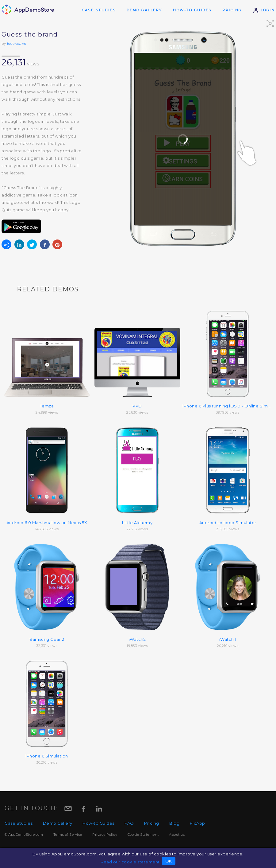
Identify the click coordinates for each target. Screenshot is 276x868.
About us (177, 835)
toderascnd (17, 44)
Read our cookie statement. (131, 862)
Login (264, 10)
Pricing (232, 10)
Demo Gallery (144, 10)
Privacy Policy (105, 835)
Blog (174, 823)
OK (169, 861)
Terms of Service (68, 835)
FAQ (129, 823)
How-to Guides (192, 10)
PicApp (197, 823)
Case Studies (99, 10)
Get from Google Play (21, 226)
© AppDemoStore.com (24, 835)
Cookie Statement (143, 835)
